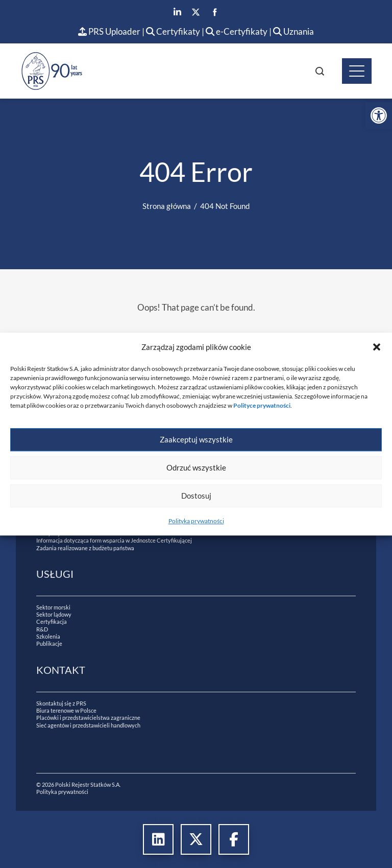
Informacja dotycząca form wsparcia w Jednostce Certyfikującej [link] (114, 540)
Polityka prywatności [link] (196, 521)
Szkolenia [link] (48, 636)
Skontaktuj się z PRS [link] (61, 703)
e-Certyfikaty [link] (237, 31)
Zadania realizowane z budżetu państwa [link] (85, 548)
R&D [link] (42, 629)
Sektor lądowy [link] (54, 614)
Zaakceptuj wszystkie (196, 439)
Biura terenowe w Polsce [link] (66, 710)
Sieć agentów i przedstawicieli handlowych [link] (88, 725)
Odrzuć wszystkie (196, 467)
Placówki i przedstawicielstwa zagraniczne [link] (88, 718)
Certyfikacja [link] (52, 621)
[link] (379, 115)
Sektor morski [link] (53, 607)
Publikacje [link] (49, 643)
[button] (377, 347)
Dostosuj (196, 496)
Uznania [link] (293, 31)
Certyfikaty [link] (174, 31)
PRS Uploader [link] (109, 31)
